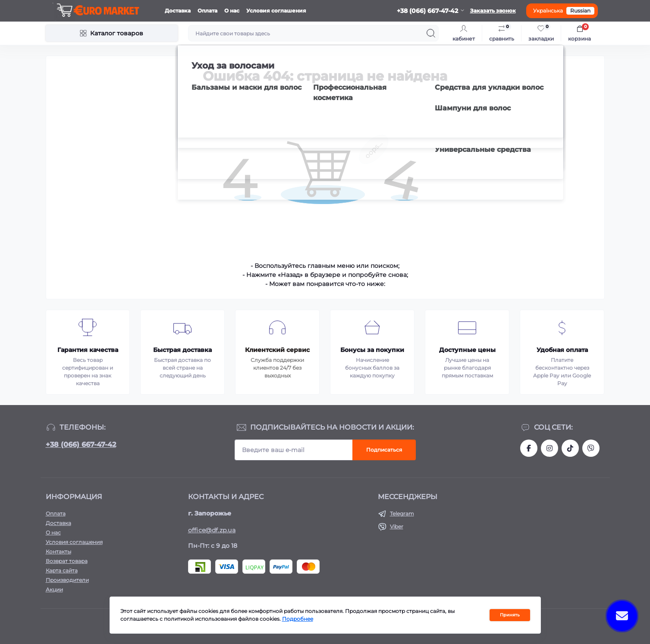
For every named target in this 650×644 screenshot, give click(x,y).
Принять (510, 615)
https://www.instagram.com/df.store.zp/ (550, 448)
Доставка (178, 11)
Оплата (207, 11)
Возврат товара (67, 561)
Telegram (402, 514)
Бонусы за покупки (372, 350)
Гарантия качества (88, 350)
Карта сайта (62, 570)
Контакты (58, 551)
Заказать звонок (493, 11)
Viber (397, 526)
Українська (548, 11)
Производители (67, 580)
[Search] (431, 33)
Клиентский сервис (277, 350)
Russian (580, 11)
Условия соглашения (276, 11)
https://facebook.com (529, 448)
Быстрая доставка (182, 350)
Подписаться (384, 450)
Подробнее (298, 619)
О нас (232, 11)
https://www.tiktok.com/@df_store (570, 448)
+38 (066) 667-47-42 (81, 445)
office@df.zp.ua (212, 530)
